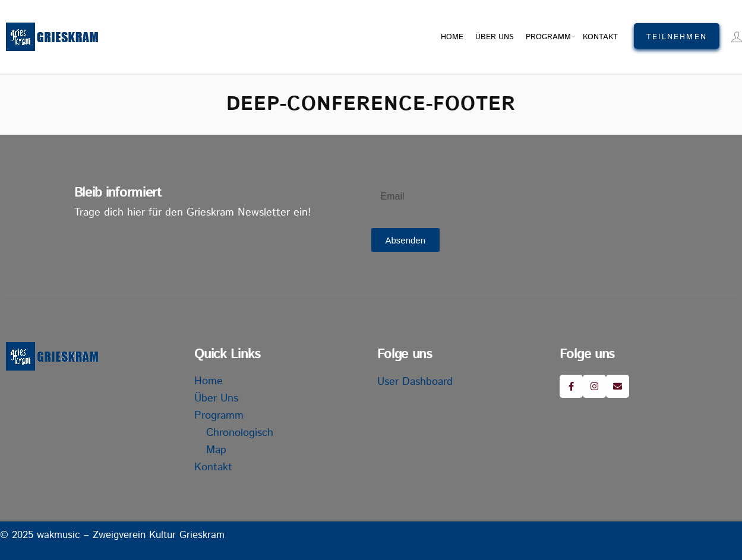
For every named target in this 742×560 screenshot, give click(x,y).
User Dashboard (415, 382)
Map (216, 450)
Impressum (703, 541)
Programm (548, 37)
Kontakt (600, 37)
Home (452, 37)
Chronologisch (240, 433)
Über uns (495, 37)
